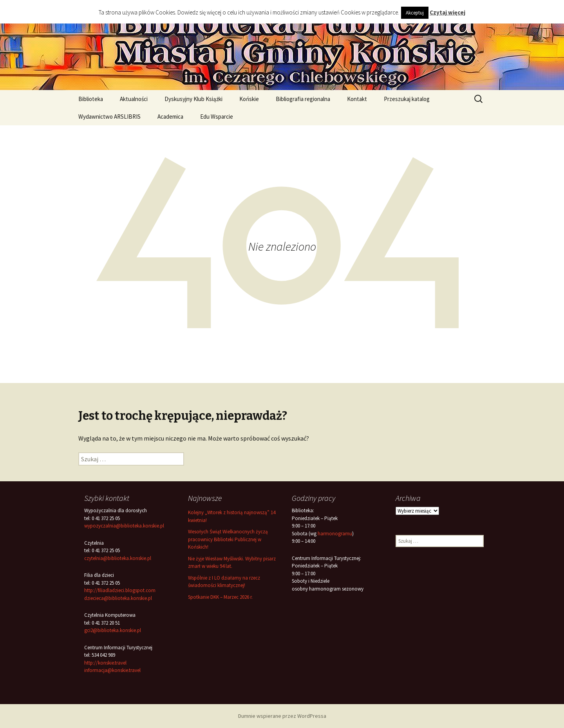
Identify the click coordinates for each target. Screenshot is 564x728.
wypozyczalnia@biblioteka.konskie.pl (124, 526)
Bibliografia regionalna (303, 99)
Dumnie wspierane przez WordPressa (282, 716)
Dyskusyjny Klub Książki (193, 99)
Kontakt (357, 99)
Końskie (249, 99)
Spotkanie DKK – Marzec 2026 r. (220, 597)
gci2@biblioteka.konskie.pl (113, 630)
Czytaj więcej (447, 12)
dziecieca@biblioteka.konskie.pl (118, 598)
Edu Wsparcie (217, 117)
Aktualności (134, 99)
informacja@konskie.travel (112, 670)
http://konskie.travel (105, 663)
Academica (170, 117)
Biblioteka (91, 99)
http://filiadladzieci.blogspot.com (120, 590)
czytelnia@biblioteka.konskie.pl (118, 558)
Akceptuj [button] (415, 13)
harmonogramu (335, 534)
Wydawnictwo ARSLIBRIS (109, 117)
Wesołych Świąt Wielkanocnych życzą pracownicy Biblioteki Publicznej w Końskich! (228, 539)
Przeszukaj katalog (407, 99)
